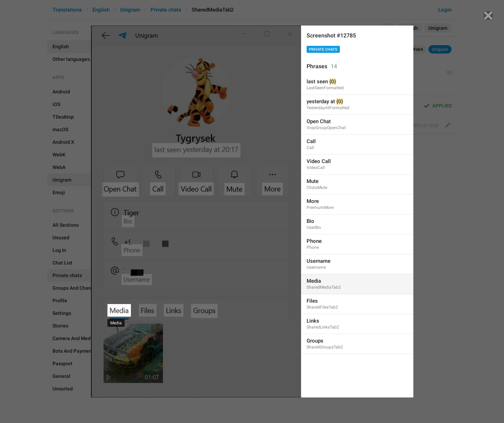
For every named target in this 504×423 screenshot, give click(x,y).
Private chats (323, 50)
